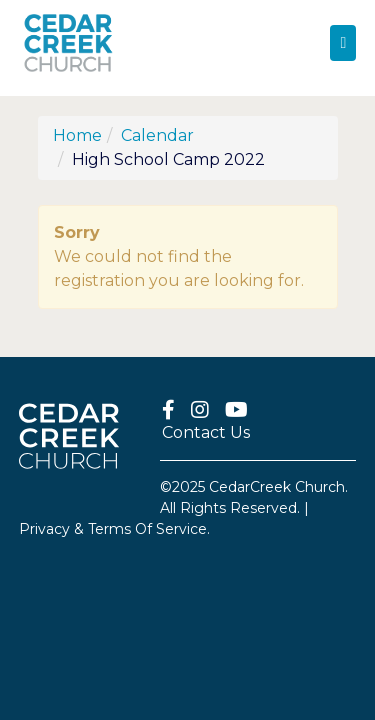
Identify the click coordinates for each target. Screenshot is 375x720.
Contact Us (206, 432)
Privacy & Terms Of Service (113, 529)
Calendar (157, 135)
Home (77, 135)
